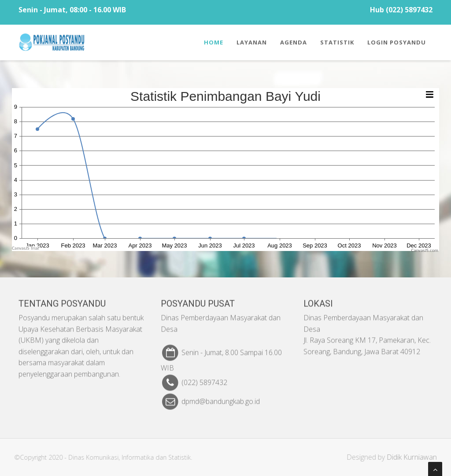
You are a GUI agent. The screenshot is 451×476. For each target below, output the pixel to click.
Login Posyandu (397, 42)
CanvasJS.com (425, 250)
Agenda (294, 42)
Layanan (252, 42)
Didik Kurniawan (414, 457)
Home (214, 42)
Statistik (337, 42)
